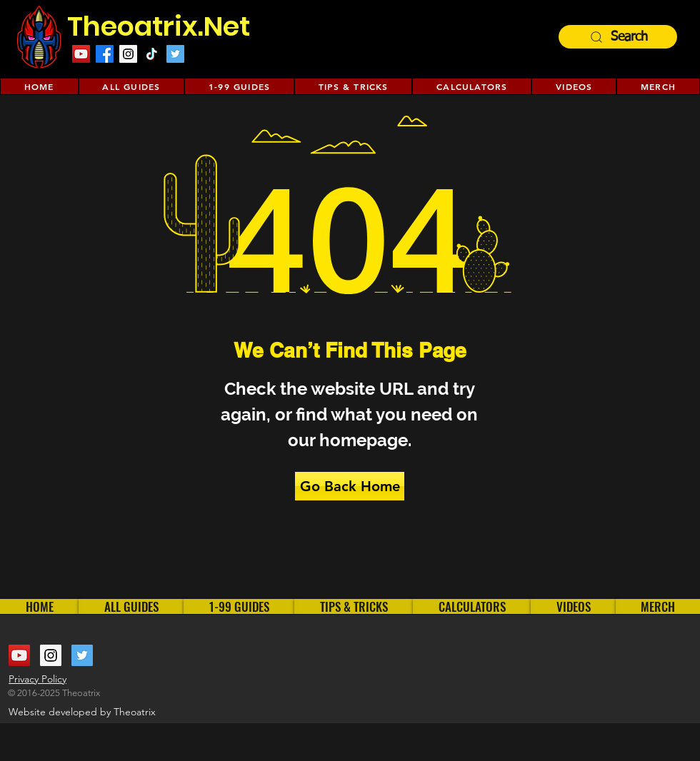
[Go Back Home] (350, 486)
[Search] (618, 37)
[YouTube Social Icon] (81, 54)
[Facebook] (105, 54)
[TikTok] (152, 54)
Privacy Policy (37, 679)
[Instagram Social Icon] (128, 54)
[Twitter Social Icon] (175, 54)
